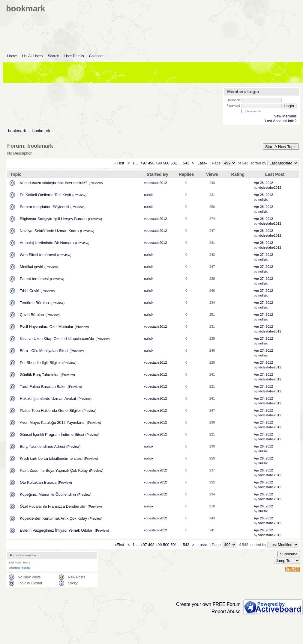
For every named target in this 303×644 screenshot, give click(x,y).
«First (120, 163)
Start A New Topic (281, 147)
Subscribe (289, 554)
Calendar (96, 56)
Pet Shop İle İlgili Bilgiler (40, 363)
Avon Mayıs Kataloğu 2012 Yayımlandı (53, 422)
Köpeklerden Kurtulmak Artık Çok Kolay (53, 518)
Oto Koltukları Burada (38, 482)
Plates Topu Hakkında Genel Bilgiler (50, 411)
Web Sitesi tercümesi (38, 255)
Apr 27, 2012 (263, 255)
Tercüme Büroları (34, 303)
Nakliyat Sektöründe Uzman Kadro (49, 231)
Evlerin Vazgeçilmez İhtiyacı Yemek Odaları (57, 530)
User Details (74, 56)
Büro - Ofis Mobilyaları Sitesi (44, 351)
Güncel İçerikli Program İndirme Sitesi (52, 434)
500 (166, 163)
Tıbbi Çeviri (30, 291)
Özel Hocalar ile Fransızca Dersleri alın (53, 506)
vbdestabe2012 (156, 183)
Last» (203, 163)
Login (289, 106)
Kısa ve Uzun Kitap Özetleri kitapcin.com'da (57, 339)
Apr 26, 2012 (263, 446)
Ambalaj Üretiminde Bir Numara (47, 243)
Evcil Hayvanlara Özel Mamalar (47, 327)
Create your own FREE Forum (208, 604)
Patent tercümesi (34, 279)
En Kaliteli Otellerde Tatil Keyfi (45, 195)
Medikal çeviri (31, 267)
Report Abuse (226, 612)
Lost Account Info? (281, 121)
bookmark (17, 131)
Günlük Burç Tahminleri (40, 375)
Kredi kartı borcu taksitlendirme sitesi (51, 458)
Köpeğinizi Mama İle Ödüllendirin (48, 494)
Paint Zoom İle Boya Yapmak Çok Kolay (54, 470)
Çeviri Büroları (32, 315)
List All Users (32, 56)
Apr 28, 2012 (263, 183)
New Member (285, 116)
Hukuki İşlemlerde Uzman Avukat (48, 399)
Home (12, 56)
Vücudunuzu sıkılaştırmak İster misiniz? (54, 183)
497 (144, 163)
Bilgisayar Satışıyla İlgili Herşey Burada (53, 219)
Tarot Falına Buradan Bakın (43, 387)
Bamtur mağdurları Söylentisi (44, 207)
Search (53, 56)
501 (174, 163)
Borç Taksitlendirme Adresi (42, 446)
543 (186, 163)
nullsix (149, 195)
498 (151, 163)
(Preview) (96, 183)
